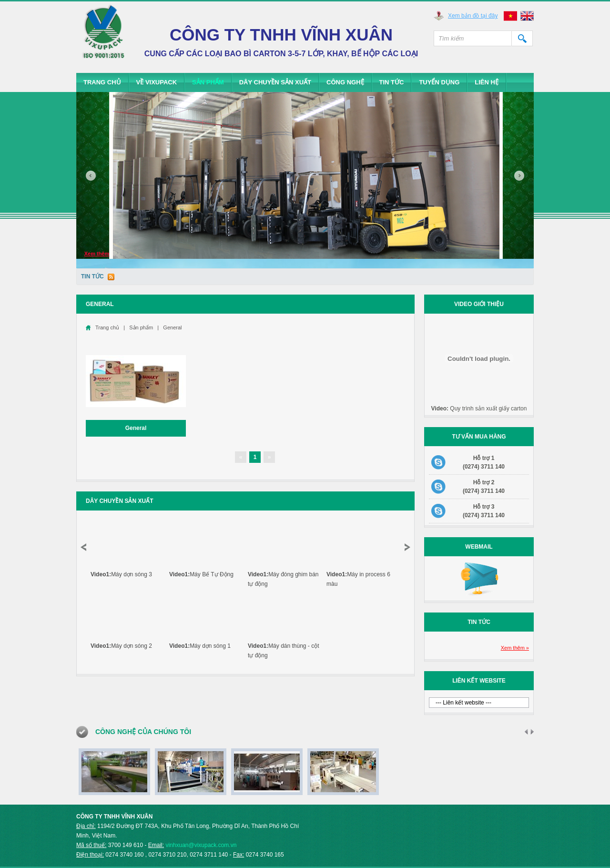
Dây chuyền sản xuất (275, 82)
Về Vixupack (157, 82)
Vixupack (104, 36)
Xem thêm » (515, 648)
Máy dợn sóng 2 (121, 646)
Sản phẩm (208, 82)
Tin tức (392, 82)
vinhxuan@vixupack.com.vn (201, 845)
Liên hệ (487, 82)
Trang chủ (102, 82)
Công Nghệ (345, 82)
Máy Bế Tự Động (201, 574)
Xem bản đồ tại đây (473, 16)
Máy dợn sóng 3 (121, 574)
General (172, 327)
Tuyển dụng (439, 82)
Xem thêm (97, 254)
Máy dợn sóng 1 (200, 646)
